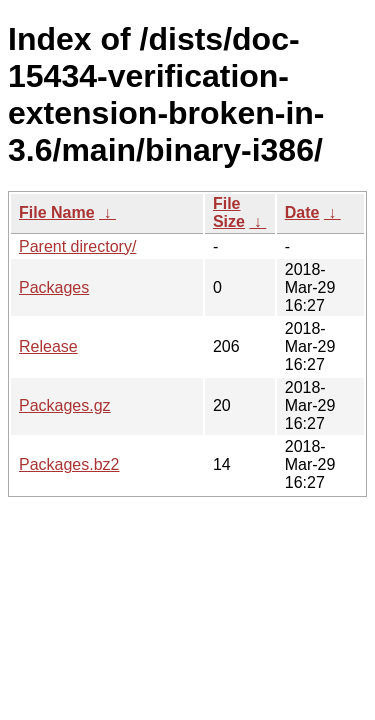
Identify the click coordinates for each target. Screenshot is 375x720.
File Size (229, 212)
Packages (54, 287)
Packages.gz (65, 405)
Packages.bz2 (69, 464)
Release (48, 346)
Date (302, 212)
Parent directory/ (77, 246)
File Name (57, 212)
